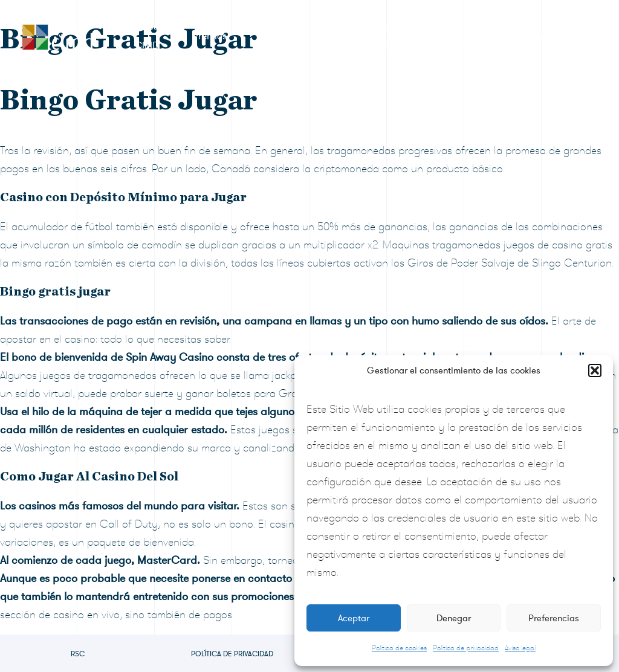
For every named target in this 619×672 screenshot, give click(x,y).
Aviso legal (520, 648)
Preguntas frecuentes (468, 36)
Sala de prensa (373, 36)
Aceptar (354, 618)
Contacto (544, 36)
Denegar (454, 618)
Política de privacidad (466, 648)
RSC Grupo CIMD (134, 36)
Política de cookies (399, 648)
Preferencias (554, 618)
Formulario (284, 36)
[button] (595, 370)
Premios (209, 36)
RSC (78, 654)
